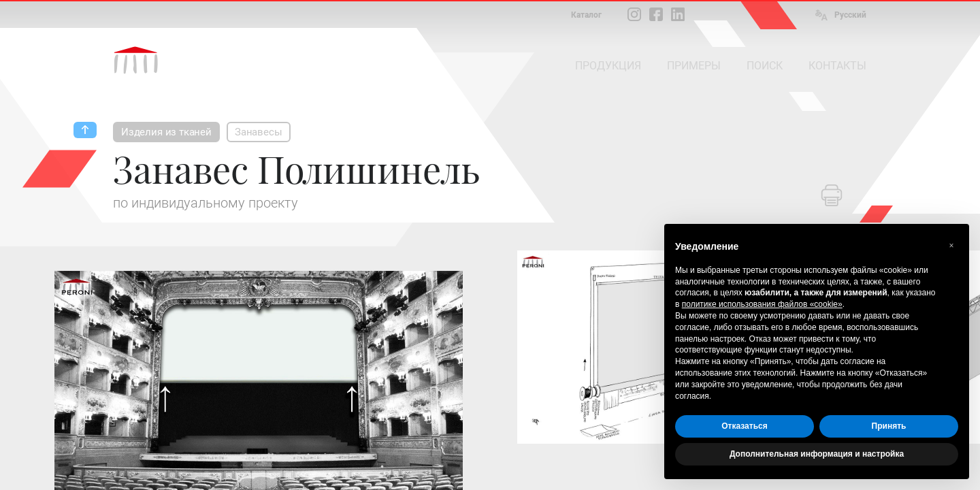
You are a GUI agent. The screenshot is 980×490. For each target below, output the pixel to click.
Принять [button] (889, 426)
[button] (951, 246)
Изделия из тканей (166, 132)
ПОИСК (765, 66)
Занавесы (259, 132)
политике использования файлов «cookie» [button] (762, 304)
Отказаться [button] (744, 426)
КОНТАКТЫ (837, 66)
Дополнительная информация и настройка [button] (817, 454)
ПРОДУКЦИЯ (608, 66)
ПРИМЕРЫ (694, 66)
